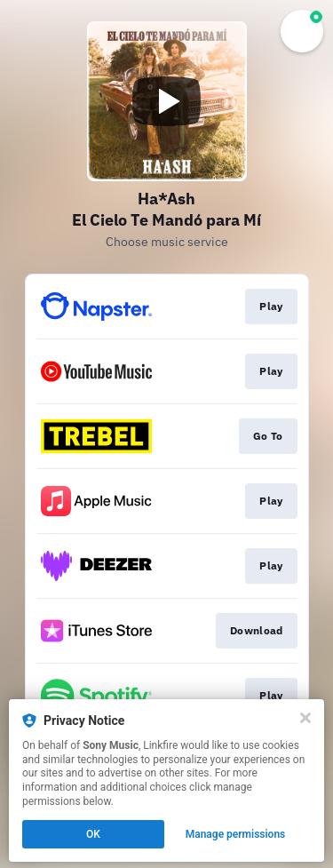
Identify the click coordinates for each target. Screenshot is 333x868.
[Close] (305, 718)
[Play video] (167, 101)
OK (93, 834)
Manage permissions (236, 834)
